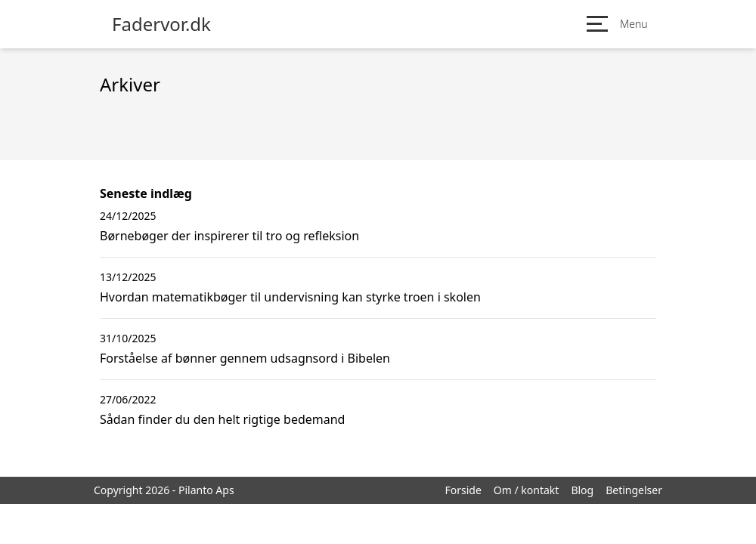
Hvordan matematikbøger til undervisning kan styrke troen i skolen (290, 297)
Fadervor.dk (161, 24)
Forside (463, 490)
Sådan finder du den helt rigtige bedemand (222, 419)
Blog (582, 490)
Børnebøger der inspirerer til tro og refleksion (229, 236)
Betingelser (634, 490)
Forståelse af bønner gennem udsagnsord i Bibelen (245, 358)
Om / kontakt (527, 490)
